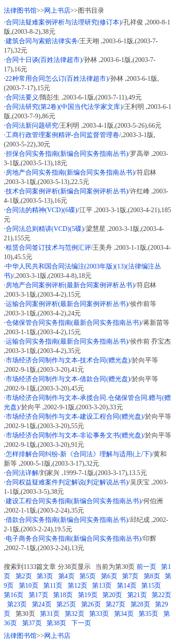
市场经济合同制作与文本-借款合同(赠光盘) (68, 379)
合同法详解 (22, 473)
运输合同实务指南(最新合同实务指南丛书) (67, 341)
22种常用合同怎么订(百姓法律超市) (57, 79)
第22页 (161, 595)
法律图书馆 (20, 11)
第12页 (77, 586)
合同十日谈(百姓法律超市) (44, 60)
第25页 (66, 604)
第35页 (148, 614)
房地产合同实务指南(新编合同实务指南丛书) (70, 172)
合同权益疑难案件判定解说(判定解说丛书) (67, 482)
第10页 (29, 586)
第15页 (151, 586)
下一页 (81, 623)
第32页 (75, 614)
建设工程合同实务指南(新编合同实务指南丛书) (73, 501)
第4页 (66, 576)
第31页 (50, 614)
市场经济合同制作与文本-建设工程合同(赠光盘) (75, 417)
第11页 (53, 586)
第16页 (14, 595)
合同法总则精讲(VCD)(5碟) (45, 229)
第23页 (17, 604)
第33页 (99, 614)
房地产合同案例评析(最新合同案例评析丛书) (70, 285)
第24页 (42, 604)
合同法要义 (22, 97)
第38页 (56, 623)
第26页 (91, 604)
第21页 (137, 595)
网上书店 (57, 11)
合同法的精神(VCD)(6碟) (42, 210)
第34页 (124, 614)
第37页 (32, 623)
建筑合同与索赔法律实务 (42, 41)
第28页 (140, 604)
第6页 (109, 576)
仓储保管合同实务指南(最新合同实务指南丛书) (73, 323)
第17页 (38, 595)
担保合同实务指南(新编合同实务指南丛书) (67, 154)
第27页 (115, 604)
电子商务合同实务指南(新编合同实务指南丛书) (73, 539)
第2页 (24, 576)
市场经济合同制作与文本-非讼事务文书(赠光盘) (75, 435)
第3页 (45, 576)
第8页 (152, 576)
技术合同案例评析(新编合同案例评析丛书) (67, 191)
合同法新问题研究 (32, 126)
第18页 (63, 595)
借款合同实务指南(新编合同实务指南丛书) (67, 520)
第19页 (88, 595)
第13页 (102, 586)
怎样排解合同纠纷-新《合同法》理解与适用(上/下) (79, 454)
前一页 (146, 567)
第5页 (88, 576)
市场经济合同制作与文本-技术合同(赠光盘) (68, 360)
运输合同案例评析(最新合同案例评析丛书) (67, 304)
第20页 (112, 595)
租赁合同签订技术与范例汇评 (48, 248)
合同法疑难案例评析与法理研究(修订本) (64, 22)
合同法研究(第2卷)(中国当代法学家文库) (64, 107)
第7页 (130, 576)
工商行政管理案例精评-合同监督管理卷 (63, 135)
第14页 (127, 586)
